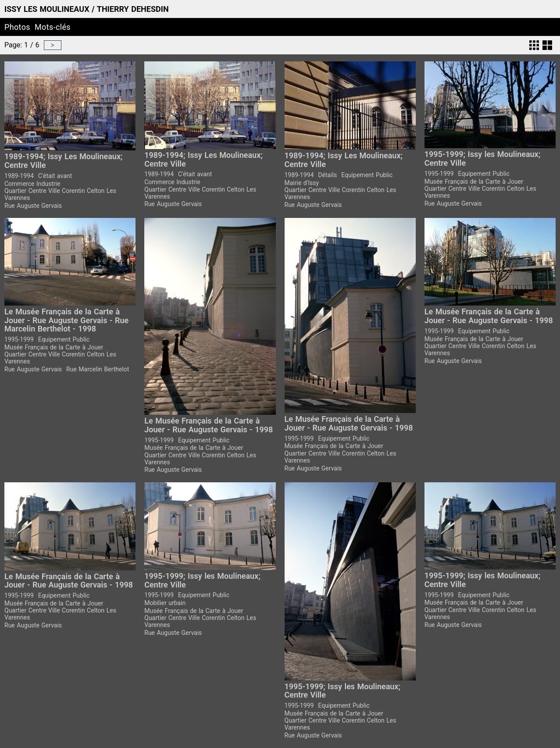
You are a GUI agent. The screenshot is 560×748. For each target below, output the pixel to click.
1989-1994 (19, 176)
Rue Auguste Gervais (33, 206)
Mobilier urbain (165, 603)
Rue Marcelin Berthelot (98, 369)
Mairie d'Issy (302, 183)
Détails (327, 175)
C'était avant (55, 176)
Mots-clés (53, 27)
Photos (17, 27)
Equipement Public (367, 175)
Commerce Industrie (32, 184)
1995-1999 (439, 174)
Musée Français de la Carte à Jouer (474, 182)
